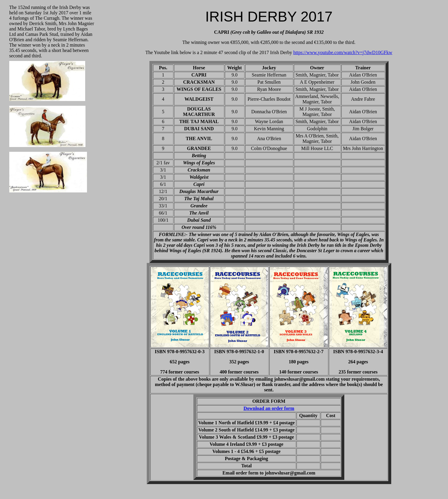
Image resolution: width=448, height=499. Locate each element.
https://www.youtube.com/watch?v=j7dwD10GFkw (343, 52)
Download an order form (269, 408)
